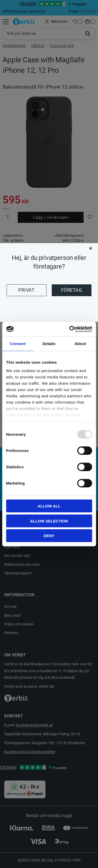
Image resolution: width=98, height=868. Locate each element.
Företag (72, 290)
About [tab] (80, 344)
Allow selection (49, 521)
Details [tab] (49, 344)
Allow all (49, 506)
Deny (49, 536)
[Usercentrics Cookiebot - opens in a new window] (70, 329)
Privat (26, 290)
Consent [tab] (18, 344)
